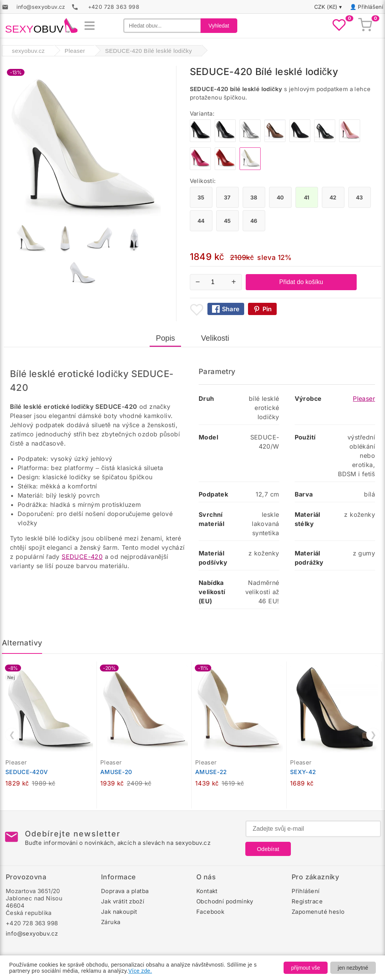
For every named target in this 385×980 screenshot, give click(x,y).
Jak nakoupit (119, 912)
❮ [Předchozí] (12, 735)
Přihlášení (370, 7)
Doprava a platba (125, 891)
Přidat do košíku (301, 282)
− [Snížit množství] (198, 282)
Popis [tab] (165, 338)
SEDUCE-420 (82, 557)
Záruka (111, 922)
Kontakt (207, 891)
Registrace (307, 901)
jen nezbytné (353, 968)
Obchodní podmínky (225, 901)
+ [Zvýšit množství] (234, 282)
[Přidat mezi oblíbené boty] (197, 310)
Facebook (210, 912)
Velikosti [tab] (215, 338)
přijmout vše (306, 968)
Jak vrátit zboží (123, 901)
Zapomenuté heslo (318, 912)
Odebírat (268, 849)
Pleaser (364, 399)
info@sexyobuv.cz (32, 933)
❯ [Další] (373, 735)
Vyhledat (219, 26)
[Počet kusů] (216, 282)
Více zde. (140, 971)
